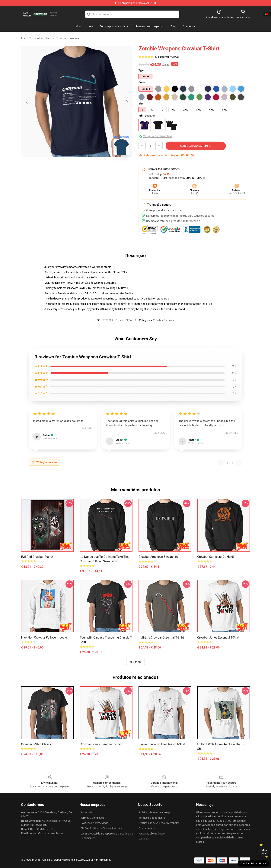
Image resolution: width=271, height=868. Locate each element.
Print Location (147, 116)
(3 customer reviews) (167, 57)
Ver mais (136, 662)
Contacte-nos (147, 828)
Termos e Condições (92, 818)
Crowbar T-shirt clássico (37, 744)
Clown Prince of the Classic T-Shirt (162, 744)
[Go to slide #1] (57, 166)
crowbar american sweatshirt (158, 557)
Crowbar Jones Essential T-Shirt (218, 637)
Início (25, 38)
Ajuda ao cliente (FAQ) (152, 834)
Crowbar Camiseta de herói (215, 557)
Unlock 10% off (264, 852)
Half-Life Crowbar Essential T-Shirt (161, 637)
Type (141, 70)
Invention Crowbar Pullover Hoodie (44, 637)
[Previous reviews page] (221, 463)
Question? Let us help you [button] (253, 863)
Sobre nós (86, 812)
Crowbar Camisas (67, 38)
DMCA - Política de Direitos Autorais (101, 828)
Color (142, 82)
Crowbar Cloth (42, 38)
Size (141, 104)
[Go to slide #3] (96, 166)
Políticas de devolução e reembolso (159, 823)
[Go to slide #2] (77, 166)
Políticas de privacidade (94, 823)
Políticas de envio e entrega (155, 812)
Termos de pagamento (152, 818)
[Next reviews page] (239, 463)
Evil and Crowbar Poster (37, 557)
